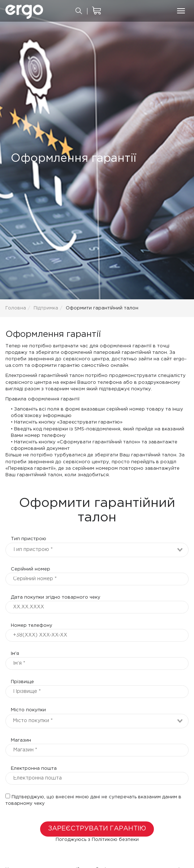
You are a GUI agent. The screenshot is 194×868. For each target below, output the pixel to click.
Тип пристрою (29, 539)
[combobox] (97, 550)
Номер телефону (32, 626)
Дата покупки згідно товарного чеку (56, 597)
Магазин (21, 740)
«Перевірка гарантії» (31, 468)
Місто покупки (28, 710)
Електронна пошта (34, 769)
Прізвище (22, 682)
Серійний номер (31, 569)
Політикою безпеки (115, 840)
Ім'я (15, 654)
